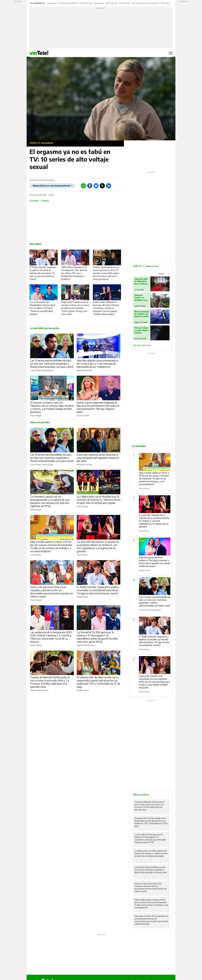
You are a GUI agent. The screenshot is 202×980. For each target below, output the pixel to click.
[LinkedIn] (109, 186)
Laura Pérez (35, 370)
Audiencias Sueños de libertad (68, 3)
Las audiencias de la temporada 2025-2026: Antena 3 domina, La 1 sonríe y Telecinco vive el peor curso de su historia (51, 637)
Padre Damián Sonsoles (168, 3)
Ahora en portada (40, 422)
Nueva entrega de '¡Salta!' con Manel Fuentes (142, 314)
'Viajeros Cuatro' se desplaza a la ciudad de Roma (141, 298)
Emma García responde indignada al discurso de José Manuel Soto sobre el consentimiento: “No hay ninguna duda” (98, 407)
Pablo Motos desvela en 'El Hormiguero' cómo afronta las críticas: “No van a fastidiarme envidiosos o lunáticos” (74, 273)
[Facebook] (90, 186)
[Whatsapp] (83, 186)
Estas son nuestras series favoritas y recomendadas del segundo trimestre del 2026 (98, 458)
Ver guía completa (142, 345)
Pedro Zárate (82, 506)
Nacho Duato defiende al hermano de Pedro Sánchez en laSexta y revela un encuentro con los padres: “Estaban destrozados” (106, 308)
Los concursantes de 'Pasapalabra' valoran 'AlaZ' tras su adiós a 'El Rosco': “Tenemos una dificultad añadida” (42, 308)
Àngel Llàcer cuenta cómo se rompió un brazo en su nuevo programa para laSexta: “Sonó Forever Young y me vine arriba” (75, 308)
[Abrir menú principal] (171, 53)
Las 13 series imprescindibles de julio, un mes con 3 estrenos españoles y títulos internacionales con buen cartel (52, 364)
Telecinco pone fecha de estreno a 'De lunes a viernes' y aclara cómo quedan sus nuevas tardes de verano (155, 562)
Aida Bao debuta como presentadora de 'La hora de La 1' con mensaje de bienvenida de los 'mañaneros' (97, 364)
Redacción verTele (84, 370)
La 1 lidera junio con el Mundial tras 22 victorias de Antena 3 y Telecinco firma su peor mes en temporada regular (98, 500)
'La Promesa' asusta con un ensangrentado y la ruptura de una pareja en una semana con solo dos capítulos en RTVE (50, 501)
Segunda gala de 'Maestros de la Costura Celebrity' (141, 281)
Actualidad (47, 143)
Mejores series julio (111, 3)
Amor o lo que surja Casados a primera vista (145, 3)
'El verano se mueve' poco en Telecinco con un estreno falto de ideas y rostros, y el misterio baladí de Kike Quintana (52, 407)
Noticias (45, 201)
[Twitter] (102, 186)
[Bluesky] (96, 186)
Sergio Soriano (83, 416)
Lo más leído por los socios (45, 328)
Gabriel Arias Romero (86, 645)
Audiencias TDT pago (86, 3)
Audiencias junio (99, 3)
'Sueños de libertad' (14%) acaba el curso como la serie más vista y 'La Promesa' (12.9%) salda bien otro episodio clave (50, 682)
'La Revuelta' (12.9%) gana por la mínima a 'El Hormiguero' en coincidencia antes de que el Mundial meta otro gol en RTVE (97, 637)
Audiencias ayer (52, 3)
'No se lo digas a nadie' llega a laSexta (142, 330)
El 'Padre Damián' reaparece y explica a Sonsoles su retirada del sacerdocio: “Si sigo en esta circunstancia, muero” (43, 273)
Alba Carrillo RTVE (125, 3)
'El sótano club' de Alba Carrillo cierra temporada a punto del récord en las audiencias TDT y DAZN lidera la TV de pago (98, 682)
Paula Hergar (48, 370)
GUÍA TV (145, 266)
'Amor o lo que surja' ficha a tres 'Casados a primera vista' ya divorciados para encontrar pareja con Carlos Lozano (52, 592)
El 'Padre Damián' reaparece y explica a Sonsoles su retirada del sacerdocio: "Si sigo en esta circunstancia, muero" (154, 641)
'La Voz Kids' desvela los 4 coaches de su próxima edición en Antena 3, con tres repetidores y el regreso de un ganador (98, 546)
